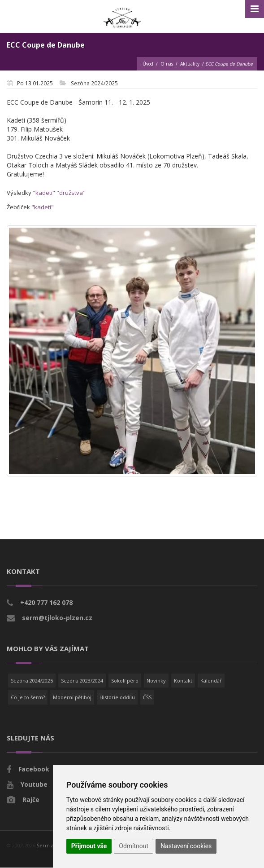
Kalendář (211, 681)
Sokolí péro (125, 681)
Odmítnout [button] (134, 846)
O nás (167, 64)
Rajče (31, 800)
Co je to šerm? (28, 697)
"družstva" (71, 193)
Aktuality (190, 64)
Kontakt (183, 681)
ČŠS (147, 697)
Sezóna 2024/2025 (32, 681)
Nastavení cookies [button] (186, 846)
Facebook (34, 769)
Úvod (148, 64)
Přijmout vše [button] (89, 846)
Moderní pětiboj (72, 697)
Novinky (156, 681)
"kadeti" (44, 193)
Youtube (34, 784)
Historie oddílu (117, 697)
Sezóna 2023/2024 (82, 681)
